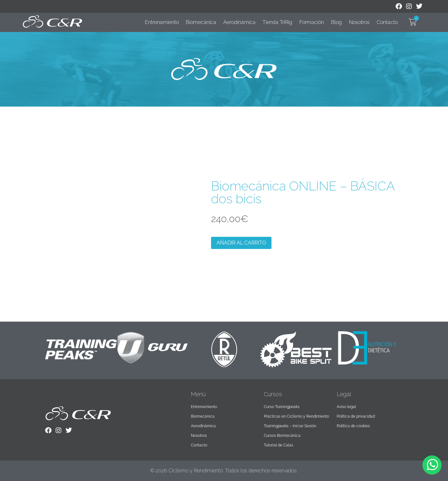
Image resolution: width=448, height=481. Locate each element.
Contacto (387, 22)
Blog (336, 22)
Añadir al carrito (241, 243)
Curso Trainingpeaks (282, 407)
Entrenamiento (162, 22)
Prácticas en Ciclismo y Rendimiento (296, 416)
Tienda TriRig (277, 22)
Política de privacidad (356, 416)
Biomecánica (201, 22)
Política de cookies (353, 426)
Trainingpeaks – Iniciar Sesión (290, 426)
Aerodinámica (239, 22)
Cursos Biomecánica (282, 436)
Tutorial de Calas (279, 445)
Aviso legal (346, 407)
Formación (312, 22)
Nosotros (359, 22)
